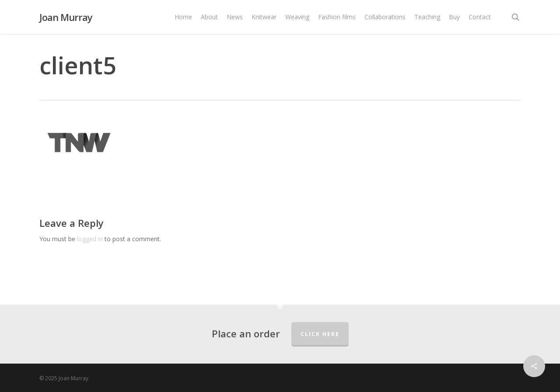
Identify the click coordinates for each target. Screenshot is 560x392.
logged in (90, 239)
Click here (320, 334)
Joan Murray (66, 17)
